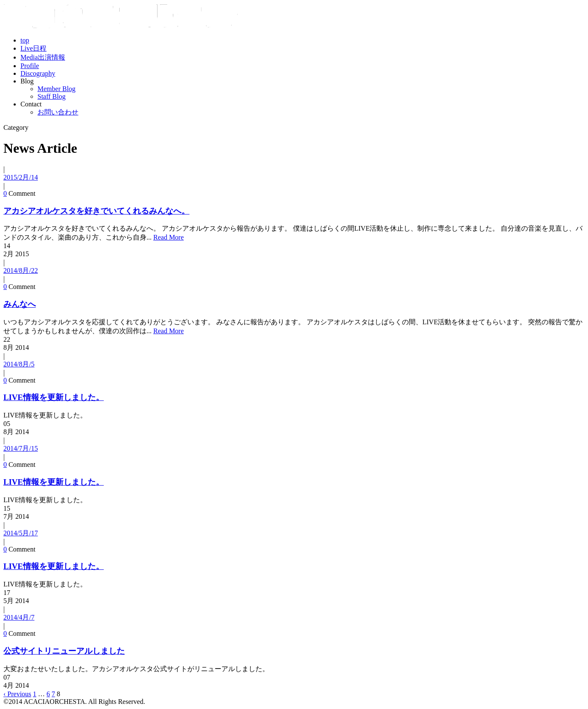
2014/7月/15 (21, 448)
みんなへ (20, 304)
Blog (27, 81)
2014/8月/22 (21, 270)
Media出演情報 (43, 57)
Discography (38, 73)
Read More (169, 237)
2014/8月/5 (19, 364)
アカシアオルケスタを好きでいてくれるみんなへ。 (96, 211)
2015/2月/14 (21, 177)
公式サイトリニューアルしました (64, 651)
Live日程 (33, 48)
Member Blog (56, 89)
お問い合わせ (58, 112)
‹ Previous (17, 694)
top (25, 40)
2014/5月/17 (21, 533)
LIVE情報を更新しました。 (54, 397)
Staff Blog (52, 96)
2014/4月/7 (19, 617)
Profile (30, 66)
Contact (31, 104)
